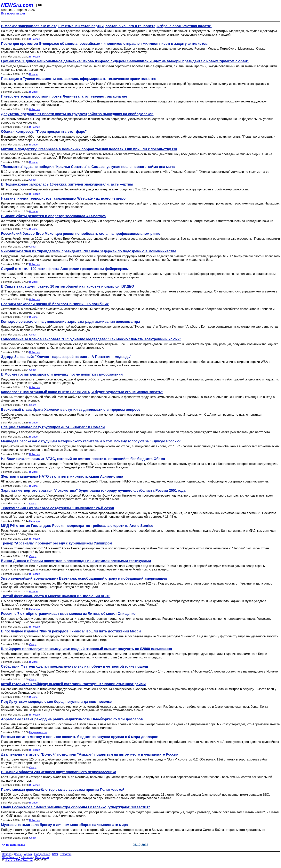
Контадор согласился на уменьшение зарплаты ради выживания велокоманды (70, 322)
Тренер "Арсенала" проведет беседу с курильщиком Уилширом (57, 543)
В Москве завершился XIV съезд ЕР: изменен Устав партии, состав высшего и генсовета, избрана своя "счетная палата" (106, 26)
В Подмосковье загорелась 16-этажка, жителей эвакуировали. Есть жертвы (67, 184)
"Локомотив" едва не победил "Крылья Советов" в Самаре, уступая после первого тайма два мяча (88, 167)
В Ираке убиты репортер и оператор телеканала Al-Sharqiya (53, 216)
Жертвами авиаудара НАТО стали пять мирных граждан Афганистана (62, 476)
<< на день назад (14, 845)
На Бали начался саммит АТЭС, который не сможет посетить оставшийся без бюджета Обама (83, 459)
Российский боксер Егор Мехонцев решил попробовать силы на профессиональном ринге (81, 234)
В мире (33, 74)
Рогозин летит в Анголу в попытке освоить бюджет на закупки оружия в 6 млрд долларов (80, 737)
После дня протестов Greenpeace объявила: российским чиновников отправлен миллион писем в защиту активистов (104, 44)
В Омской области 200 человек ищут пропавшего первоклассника (59, 772)
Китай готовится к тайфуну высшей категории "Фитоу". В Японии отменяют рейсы (73, 684)
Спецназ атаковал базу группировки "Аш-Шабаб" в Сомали (53, 427)
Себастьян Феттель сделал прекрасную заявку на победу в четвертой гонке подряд (75, 666)
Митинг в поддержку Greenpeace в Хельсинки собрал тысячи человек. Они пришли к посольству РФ (89, 149)
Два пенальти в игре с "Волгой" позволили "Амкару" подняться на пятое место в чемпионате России (90, 754)
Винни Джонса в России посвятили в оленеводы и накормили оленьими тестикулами (76, 561)
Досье (18, 854)
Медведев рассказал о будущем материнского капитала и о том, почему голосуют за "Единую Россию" (91, 441)
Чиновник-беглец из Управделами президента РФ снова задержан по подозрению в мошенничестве (89, 251)
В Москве (27, 857)
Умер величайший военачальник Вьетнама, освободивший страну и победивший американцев (84, 578)
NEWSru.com (17, 5)
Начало (7, 854)
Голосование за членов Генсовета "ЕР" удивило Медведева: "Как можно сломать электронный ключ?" (91, 339)
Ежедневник (42, 854)
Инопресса (42, 857)
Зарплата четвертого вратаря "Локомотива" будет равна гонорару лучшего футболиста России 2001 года (93, 490)
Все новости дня (13, 13)
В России (35, 39)
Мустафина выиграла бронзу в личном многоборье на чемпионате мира (64, 825)
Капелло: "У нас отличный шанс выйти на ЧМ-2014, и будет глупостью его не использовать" (82, 392)
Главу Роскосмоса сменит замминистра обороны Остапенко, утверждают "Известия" (76, 807)
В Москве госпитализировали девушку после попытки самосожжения (62, 374)
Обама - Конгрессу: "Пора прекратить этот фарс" (44, 132)
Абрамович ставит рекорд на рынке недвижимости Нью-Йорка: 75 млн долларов (72, 719)
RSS (55, 854)
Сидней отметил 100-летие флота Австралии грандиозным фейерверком (65, 269)
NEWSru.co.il (10, 857)
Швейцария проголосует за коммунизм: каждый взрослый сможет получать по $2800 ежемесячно (86, 649)
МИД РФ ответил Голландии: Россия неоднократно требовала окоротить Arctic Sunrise (77, 526)
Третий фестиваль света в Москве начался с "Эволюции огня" (56, 596)
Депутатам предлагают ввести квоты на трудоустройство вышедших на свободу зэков (77, 114)
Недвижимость (38, 732)
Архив (28, 854)
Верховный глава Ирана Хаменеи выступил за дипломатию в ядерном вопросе (71, 410)
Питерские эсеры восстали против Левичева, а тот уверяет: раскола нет (64, 96)
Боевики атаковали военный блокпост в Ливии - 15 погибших (55, 304)
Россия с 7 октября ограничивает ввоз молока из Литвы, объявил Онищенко (68, 614)
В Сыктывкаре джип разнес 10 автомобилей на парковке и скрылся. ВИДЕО (68, 286)
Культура (35, 521)
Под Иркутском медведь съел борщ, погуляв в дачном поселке (56, 702)
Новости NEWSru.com (19, 860)
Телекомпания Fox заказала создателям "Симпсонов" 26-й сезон (58, 508)
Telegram (66, 854)
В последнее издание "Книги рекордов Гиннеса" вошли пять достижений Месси (71, 631)
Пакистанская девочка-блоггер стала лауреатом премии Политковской (63, 790)
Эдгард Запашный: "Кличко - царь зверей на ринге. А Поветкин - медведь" (66, 357)
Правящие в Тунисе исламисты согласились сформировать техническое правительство (79, 79)
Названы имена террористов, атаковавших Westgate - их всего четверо (63, 198)
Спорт (33, 180)
